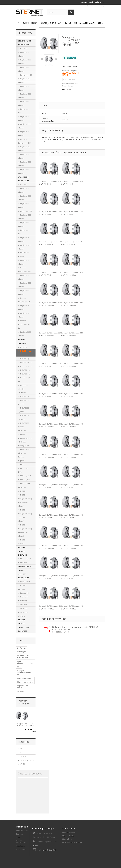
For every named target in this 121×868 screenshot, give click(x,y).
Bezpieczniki (25, 582)
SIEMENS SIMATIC (22, 622)
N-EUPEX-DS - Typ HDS (24, 417)
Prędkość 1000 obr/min (25, 54)
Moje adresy (67, 839)
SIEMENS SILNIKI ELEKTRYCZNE (25, 43)
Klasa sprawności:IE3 (25, 678)
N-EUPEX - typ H (26, 362)
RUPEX (23, 434)
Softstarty (24, 601)
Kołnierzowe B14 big (24, 255)
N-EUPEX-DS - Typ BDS (24, 410)
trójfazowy (21, 648)
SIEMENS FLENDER (27, 760)
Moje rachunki (68, 836)
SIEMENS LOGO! (24, 566)
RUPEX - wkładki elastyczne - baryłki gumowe (25, 442)
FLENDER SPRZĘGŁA (22, 341)
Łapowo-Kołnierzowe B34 (24, 300)
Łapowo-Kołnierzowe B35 (24, 141)
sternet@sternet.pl (49, 850)
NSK (22, 752)
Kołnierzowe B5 (26, 75)
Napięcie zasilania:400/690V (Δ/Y (24, 673)
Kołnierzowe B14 (24, 111)
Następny (56, 59)
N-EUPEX (23, 347)
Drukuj (69, 89)
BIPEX (22, 464)
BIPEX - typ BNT (26, 480)
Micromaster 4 (25, 559)
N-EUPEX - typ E (26, 370)
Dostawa (19, 834)
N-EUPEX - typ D (26, 366)
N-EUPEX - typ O (24, 380)
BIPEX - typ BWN (23, 470)
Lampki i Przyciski (22, 587)
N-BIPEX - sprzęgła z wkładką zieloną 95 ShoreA (25, 515)
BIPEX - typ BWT (26, 476)
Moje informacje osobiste (72, 842)
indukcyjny (21, 652)
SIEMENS (21, 691)
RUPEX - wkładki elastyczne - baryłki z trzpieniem (25, 455)
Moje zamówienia (69, 833)
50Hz (19, 667)
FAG (22, 749)
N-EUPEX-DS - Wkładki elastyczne (24, 427)
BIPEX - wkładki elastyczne (25, 485)
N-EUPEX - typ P (26, 374)
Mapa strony (99, 6)
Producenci (24, 742)
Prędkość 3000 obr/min (25, 69)
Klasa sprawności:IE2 (25, 682)
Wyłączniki (24, 608)
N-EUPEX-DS (25, 397)
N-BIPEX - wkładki (23, 542)
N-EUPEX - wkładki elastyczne (23, 389)
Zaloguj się (99, 2)
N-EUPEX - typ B (26, 358)
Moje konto (69, 828)
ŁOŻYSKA (22, 547)
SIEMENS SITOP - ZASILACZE (25, 629)
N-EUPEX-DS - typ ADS (24, 402)
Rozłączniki (24, 597)
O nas (18, 837)
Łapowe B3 (24, 48)
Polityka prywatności (21, 841)
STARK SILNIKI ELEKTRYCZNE (24, 179)
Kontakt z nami (87, 2)
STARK (23, 764)
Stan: (64, 66)
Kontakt (90, 6)
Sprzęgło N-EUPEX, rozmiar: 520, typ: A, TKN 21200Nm (25, 725)
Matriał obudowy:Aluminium (25, 662)
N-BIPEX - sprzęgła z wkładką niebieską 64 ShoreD (25, 530)
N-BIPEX (23, 491)
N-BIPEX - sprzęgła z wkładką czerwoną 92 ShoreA (25, 500)
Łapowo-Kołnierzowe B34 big (24, 324)
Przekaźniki (24, 593)
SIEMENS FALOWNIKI (23, 553)
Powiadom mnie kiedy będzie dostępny (70, 85)
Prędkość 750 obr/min (24, 81)
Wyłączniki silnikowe (23, 614)
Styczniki (23, 605)
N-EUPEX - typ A (25, 353)
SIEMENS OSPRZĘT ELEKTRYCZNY (24, 574)
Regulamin (20, 846)
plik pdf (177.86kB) (75, 629)
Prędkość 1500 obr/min (25, 62)
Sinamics (23, 563)
